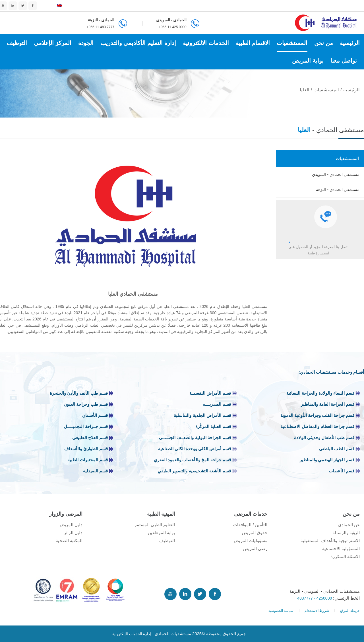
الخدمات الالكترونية (206, 43)
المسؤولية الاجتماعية (341, 549)
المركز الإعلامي (53, 43)
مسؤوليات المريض (251, 541)
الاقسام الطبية (253, 43)
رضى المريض (255, 549)
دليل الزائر (73, 533)
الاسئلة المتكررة (345, 556)
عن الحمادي (349, 525)
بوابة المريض (308, 61)
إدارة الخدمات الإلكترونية (132, 634)
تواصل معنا (344, 61)
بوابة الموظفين (161, 533)
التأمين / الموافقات (250, 525)
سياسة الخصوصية (281, 611)
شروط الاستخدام (317, 611)
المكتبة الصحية (69, 541)
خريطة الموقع (350, 611)
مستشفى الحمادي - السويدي (336, 174)
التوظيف (17, 43)
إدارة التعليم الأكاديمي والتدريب (138, 43)
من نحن (324, 43)
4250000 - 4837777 (314, 598)
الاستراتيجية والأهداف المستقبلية (330, 541)
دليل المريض (71, 525)
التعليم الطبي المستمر (155, 525)
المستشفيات (292, 43)
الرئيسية (350, 43)
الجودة (86, 43)
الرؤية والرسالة (346, 533)
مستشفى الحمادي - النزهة (338, 190)
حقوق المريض (255, 533)
